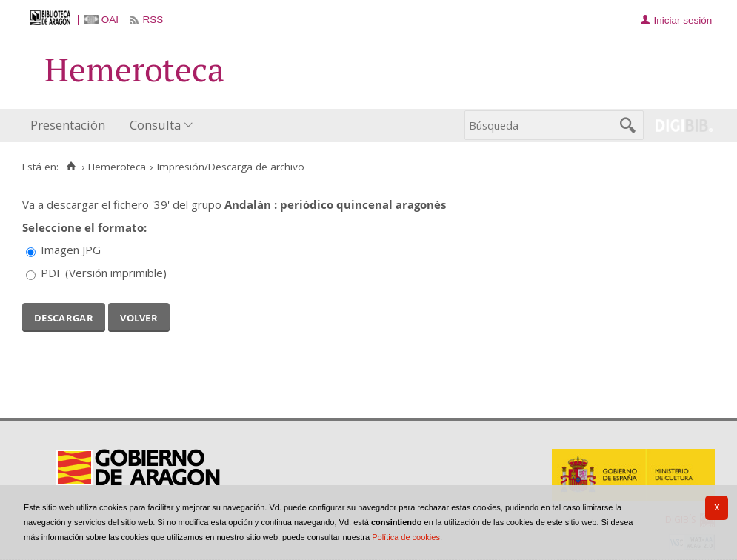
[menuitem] (71, 126)
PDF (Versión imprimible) (104, 273)
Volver (139, 316)
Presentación (68, 125)
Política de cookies (406, 537)
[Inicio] (71, 167)
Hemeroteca (117, 167)
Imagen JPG (71, 250)
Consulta (155, 125)
